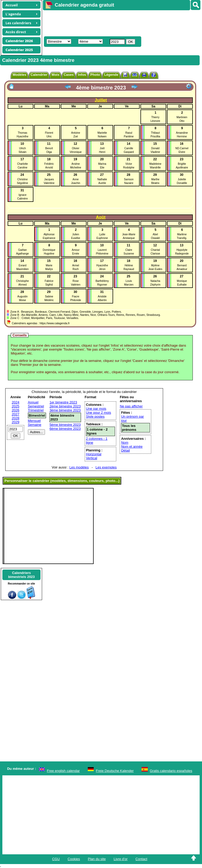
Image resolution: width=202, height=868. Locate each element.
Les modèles (79, 467)
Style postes (95, 416)
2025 (16, 406)
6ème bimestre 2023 (65, 429)
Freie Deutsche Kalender (115, 771)
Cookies (74, 859)
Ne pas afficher (131, 406)
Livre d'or (121, 859)
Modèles (19, 75)
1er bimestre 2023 (63, 402)
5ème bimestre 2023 (65, 425)
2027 (16, 414)
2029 (16, 422)
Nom (125, 443)
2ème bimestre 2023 (65, 406)
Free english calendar (63, 771)
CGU (56, 859)
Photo (95, 75)
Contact (141, 859)
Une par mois (96, 409)
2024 (16, 402)
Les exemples (106, 467)
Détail (125, 450)
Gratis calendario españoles (171, 771)
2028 (16, 418)
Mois (55, 75)
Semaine (35, 425)
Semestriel (36, 406)
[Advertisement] (120, 23)
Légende (111, 75)
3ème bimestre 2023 (65, 410)
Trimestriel (36, 410)
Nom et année (132, 447)
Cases (69, 75)
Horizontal (94, 454)
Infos (82, 75)
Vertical (92, 458)
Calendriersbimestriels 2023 (21, 575)
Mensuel (34, 421)
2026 (16, 410)
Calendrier (39, 75)
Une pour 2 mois (99, 413)
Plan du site (97, 859)
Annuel (33, 402)
